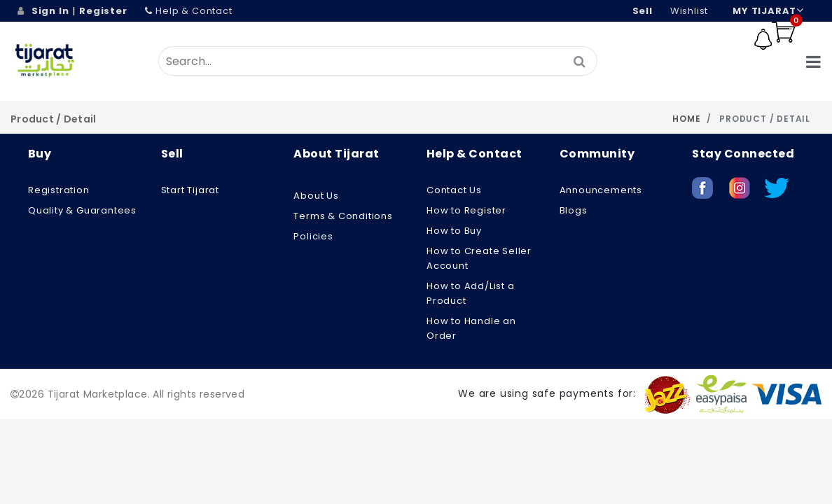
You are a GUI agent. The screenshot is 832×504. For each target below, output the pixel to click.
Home (686, 119)
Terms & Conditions (343, 216)
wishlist (689, 11)
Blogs (574, 210)
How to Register (466, 210)
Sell (643, 11)
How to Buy (454, 231)
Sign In (50, 11)
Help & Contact (189, 11)
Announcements (601, 190)
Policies (313, 236)
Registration (59, 190)
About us (316, 196)
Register (103, 11)
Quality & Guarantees (82, 210)
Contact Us (454, 190)
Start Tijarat (190, 190)
